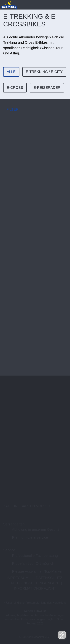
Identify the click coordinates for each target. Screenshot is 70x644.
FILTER (9, 109)
